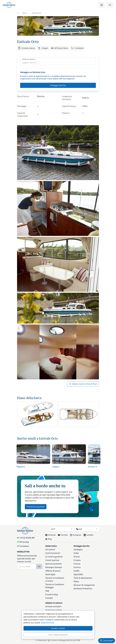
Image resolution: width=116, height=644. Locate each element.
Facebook (50, 535)
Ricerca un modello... (29, 59)
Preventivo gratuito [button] (36, 507)
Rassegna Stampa (54, 567)
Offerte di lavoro (53, 571)
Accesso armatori (53, 606)
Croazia (77, 560)
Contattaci (23, 546)
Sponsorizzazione (53, 564)
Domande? (107, 641)
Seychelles (78, 574)
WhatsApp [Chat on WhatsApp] (23, 542)
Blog (48, 539)
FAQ (47, 591)
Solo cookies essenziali (58, 635)
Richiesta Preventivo (83, 589)
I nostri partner (52, 560)
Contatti (49, 598)
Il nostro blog (52, 594)
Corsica (77, 567)
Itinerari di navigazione (84, 585)
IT (62, 529)
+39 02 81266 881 (26, 538)
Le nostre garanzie (54, 557)
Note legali (50, 574)
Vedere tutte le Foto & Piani (83, 384)
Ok (39, 567)
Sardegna (78, 549)
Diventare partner (54, 610)
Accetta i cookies (58, 628)
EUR (87, 529)
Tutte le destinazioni (83, 578)
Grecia (77, 557)
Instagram (76, 535)
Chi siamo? (50, 549)
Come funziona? (53, 553)
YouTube (63, 535)
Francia (77, 564)
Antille (76, 571)
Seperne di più (48, 623)
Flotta (76, 581)
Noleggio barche (58, 85)
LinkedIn (89, 535)
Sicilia (76, 553)
